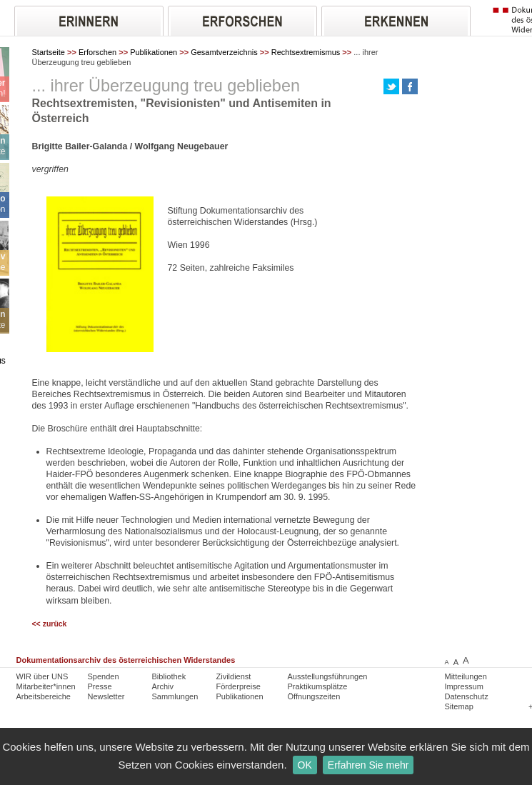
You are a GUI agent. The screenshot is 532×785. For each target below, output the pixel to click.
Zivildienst (234, 676)
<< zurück (50, 624)
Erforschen (97, 52)
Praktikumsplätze (318, 686)
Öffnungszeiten (314, 696)
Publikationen (154, 52)
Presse (100, 686)
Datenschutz (467, 696)
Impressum (464, 686)
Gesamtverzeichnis (224, 52)
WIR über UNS (42, 676)
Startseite (49, 52)
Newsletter (106, 696)
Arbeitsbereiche (44, 696)
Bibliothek (169, 676)
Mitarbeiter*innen (46, 686)
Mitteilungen (466, 676)
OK (305, 765)
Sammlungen (175, 696)
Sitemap (459, 706)
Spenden (104, 676)
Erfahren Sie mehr (368, 765)
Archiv (163, 686)
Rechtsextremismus (306, 52)
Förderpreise (239, 686)
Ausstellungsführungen (328, 676)
